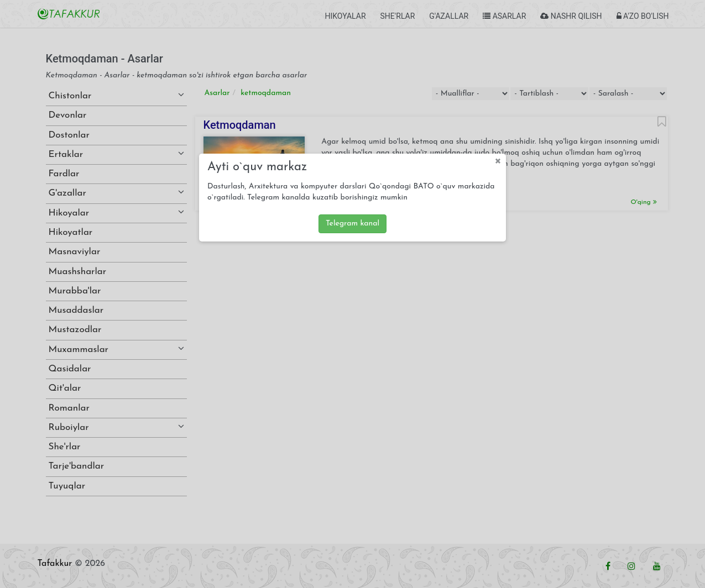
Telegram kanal (352, 224)
